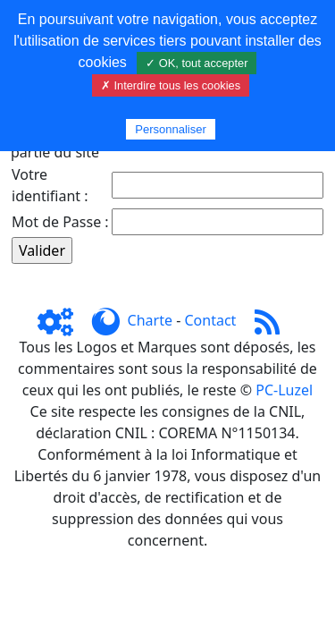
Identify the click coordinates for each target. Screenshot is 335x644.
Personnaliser (171, 129)
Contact (210, 320)
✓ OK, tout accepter (197, 63)
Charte (150, 320)
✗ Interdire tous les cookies (171, 85)
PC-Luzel (284, 390)
